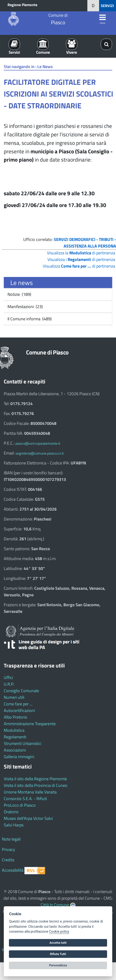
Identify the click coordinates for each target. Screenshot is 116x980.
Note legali (11, 839)
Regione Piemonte (22, 5)
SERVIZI (107, 6)
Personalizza (58, 965)
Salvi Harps (14, 825)
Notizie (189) (19, 294)
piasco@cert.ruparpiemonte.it (38, 443)
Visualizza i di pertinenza (81, 259)
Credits (8, 860)
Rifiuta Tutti (58, 954)
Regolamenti (15, 737)
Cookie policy (59, 932)
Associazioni (15, 750)
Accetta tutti (58, 943)
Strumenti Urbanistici (23, 743)
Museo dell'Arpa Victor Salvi (28, 818)
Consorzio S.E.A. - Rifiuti (25, 799)
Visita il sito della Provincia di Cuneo (36, 785)
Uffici (8, 677)
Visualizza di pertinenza (79, 266)
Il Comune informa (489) (29, 319)
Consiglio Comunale (21, 691)
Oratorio (11, 812)
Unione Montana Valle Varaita (30, 792)
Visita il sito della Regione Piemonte (35, 779)
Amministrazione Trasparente (30, 724)
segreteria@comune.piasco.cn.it (40, 453)
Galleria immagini (19, 757)
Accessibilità (13, 870)
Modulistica (14, 730)
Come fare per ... (18, 704)
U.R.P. (9, 684)
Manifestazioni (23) (25, 307)
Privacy (8, 849)
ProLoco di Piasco (20, 805)
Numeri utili (14, 697)
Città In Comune (55, 905)
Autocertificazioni (19, 710)
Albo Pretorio (15, 717)
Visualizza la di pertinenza (81, 253)
